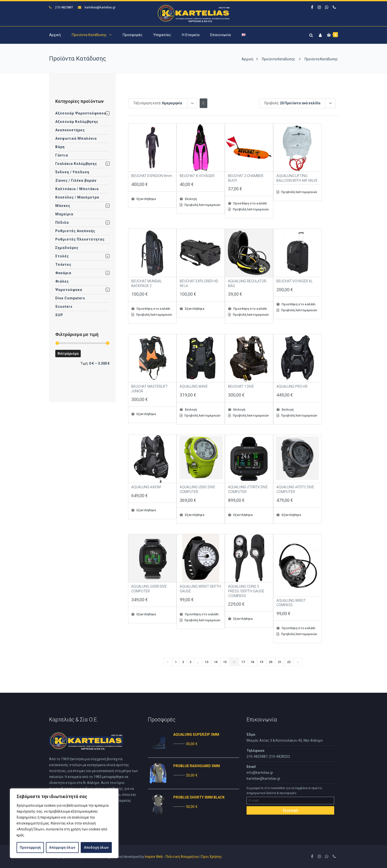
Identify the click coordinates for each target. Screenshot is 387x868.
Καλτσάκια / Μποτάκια (77, 189)
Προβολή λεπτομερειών (202, 205)
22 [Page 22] (289, 662)
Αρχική (55, 35)
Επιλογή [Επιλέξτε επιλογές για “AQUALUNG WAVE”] (190, 409)
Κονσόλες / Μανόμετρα (77, 197)
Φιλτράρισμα (68, 354)
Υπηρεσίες (162, 35)
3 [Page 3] (191, 662)
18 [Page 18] (252, 662)
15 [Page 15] (225, 662)
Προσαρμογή (30, 847)
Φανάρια (63, 273)
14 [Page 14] (216, 662)
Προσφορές (132, 35)
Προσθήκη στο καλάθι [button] (250, 203)
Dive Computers (70, 298)
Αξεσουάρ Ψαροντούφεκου (81, 113)
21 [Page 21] (280, 662)
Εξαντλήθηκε (146, 199)
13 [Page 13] (207, 662)
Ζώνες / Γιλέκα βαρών (76, 180)
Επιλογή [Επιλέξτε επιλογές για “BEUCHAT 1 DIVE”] (239, 409)
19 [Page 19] (261, 662)
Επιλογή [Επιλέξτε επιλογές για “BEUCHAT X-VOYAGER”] (190, 199)
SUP (59, 315)
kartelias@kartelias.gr (100, 7)
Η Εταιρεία (191, 35)
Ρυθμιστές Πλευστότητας (80, 239)
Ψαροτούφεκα (69, 290)
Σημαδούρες (67, 248)
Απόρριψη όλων (62, 847)
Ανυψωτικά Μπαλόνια (76, 138)
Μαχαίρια (64, 214)
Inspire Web (154, 857)
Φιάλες (62, 281)
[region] (64, 823)
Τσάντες (63, 265)
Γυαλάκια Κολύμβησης (76, 164)
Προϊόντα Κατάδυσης (89, 35)
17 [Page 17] (243, 662)
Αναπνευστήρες (70, 130)
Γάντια (62, 155)
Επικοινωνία (221, 35)
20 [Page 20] (271, 662)
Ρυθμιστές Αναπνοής (75, 231)
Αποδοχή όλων (96, 847)
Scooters (64, 307)
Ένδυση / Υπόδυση (72, 172)
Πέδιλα (62, 223)
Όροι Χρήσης (212, 857)
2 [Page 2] (183, 662)
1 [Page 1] (176, 662)
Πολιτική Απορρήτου (182, 857)
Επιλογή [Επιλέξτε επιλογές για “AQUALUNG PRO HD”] (287, 409)
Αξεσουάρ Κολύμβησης (77, 122)
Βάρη (60, 147)
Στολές (62, 256)
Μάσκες (63, 206)
